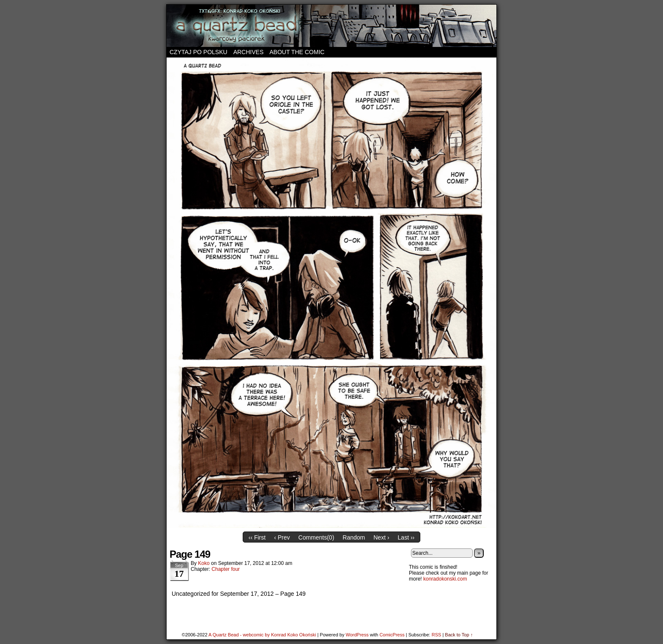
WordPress (357, 635)
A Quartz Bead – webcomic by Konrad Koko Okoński (331, 26)
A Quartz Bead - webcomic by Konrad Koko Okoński (262, 635)
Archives (249, 52)
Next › (381, 537)
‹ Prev (282, 537)
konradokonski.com (445, 579)
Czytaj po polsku (199, 52)
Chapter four (226, 569)
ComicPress (392, 635)
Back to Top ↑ (459, 635)
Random (354, 537)
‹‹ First (257, 537)
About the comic (297, 52)
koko (204, 563)
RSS (437, 635)
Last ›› (406, 537)
